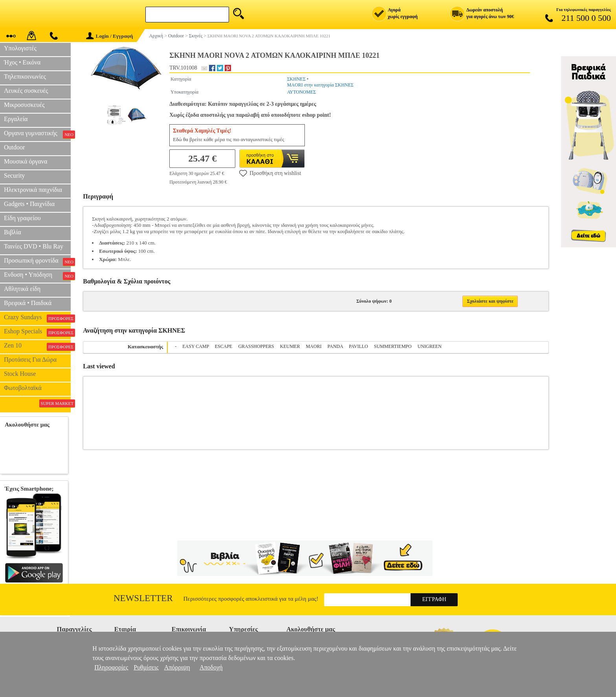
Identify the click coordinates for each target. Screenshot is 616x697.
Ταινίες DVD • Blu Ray (34, 246)
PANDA (335, 346)
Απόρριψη (177, 667)
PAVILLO (358, 346)
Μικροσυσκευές (24, 105)
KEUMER (290, 346)
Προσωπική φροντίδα (37, 261)
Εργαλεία (16, 119)
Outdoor (14, 147)
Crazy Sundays (37, 318)
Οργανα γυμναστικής (37, 134)
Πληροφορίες (111, 667)
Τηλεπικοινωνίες (25, 76)
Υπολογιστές (20, 48)
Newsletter (143, 598)
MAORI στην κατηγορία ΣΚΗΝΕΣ (320, 85)
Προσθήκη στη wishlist (270, 173)
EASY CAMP (195, 346)
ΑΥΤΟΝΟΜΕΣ (302, 92)
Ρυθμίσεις (146, 667)
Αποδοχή (211, 667)
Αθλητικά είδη (22, 289)
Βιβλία (13, 232)
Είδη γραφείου (22, 218)
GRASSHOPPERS (256, 346)
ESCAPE (224, 346)
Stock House (20, 374)
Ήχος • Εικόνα (22, 62)
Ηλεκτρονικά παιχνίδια (33, 190)
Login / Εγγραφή (110, 36)
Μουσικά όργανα (26, 161)
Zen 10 (37, 346)
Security (14, 176)
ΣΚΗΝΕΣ (296, 79)
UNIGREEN (430, 346)
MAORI (313, 346)
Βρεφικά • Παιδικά (28, 303)
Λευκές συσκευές (26, 91)
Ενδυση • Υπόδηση (37, 276)
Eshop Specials (37, 332)
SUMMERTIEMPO (393, 346)
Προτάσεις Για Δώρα (30, 360)
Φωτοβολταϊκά (23, 388)
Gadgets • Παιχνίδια (29, 204)
